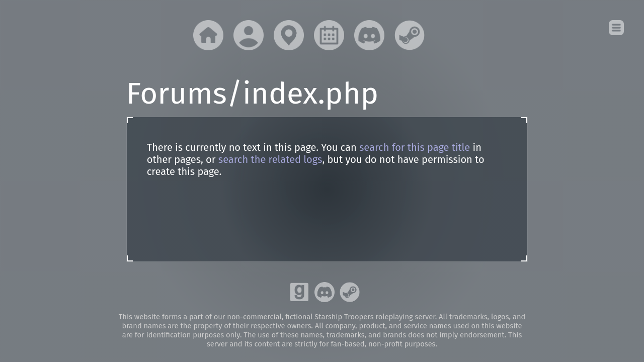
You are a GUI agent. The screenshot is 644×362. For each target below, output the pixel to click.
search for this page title (415, 147)
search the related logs (270, 159)
